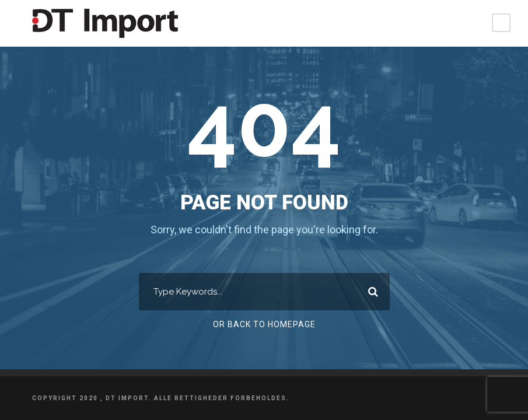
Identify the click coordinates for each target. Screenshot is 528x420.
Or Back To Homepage (264, 324)
